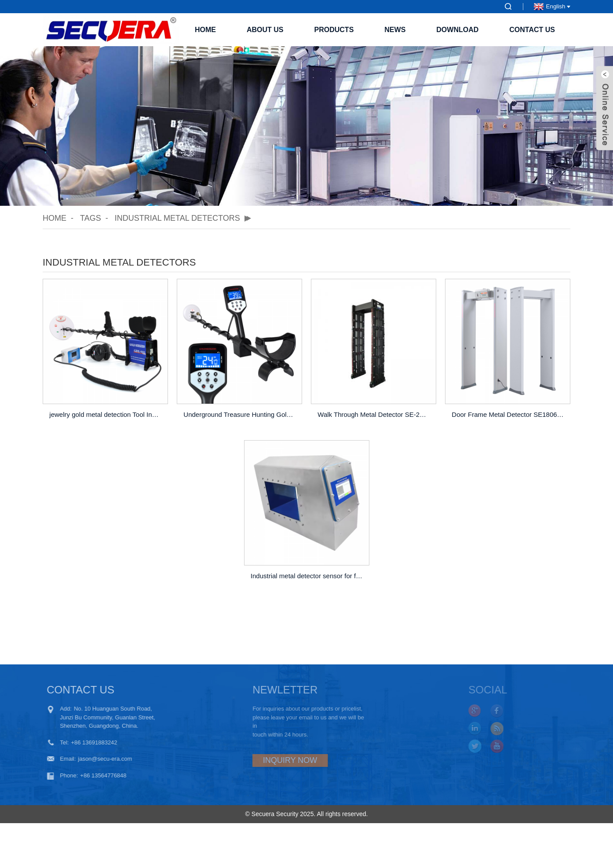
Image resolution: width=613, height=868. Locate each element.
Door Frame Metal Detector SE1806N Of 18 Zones (509, 414)
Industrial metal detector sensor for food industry (308, 576)
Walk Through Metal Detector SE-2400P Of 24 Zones (375, 414)
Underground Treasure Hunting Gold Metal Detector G (241, 414)
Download (457, 30)
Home (205, 30)
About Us (265, 30)
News (395, 30)
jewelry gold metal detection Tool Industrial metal (106, 414)
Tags (91, 218)
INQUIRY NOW (267, 760)
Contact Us (532, 30)
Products (334, 30)
